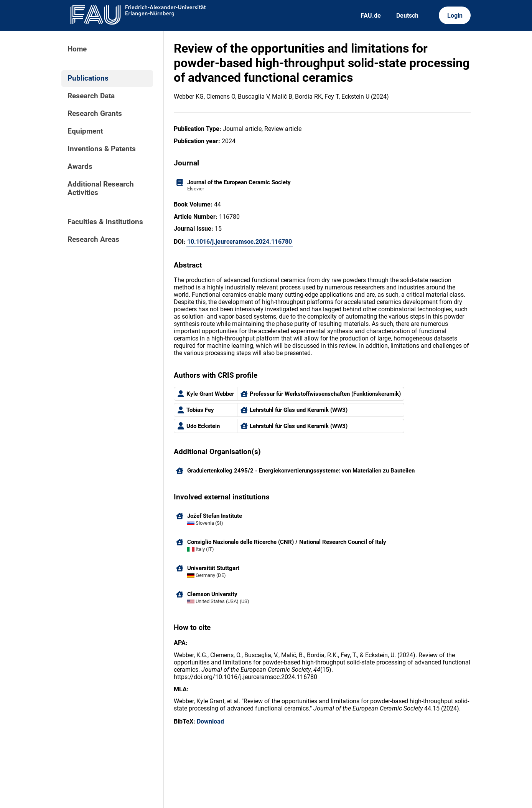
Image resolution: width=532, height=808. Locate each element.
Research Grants (95, 114)
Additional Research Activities (101, 188)
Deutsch (407, 16)
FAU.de (371, 16)
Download (210, 721)
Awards (80, 167)
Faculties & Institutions (105, 222)
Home (77, 49)
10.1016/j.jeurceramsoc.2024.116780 (240, 242)
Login (455, 16)
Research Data (91, 96)
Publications (88, 78)
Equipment (85, 131)
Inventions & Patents (102, 149)
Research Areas (93, 240)
